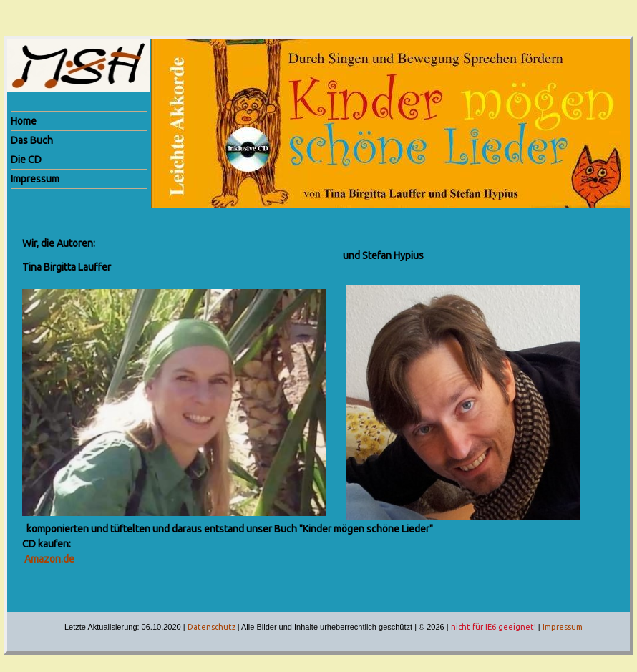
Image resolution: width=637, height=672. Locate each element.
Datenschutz (211, 627)
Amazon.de (49, 559)
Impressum (563, 627)
